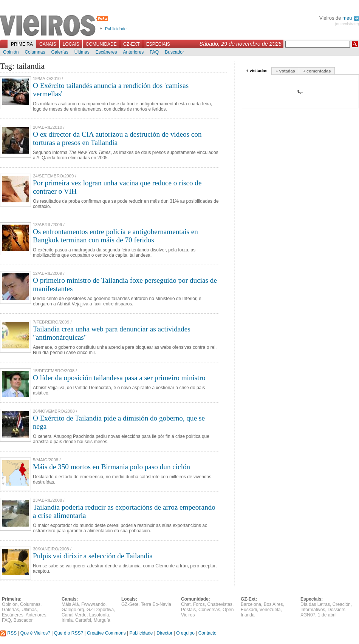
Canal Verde (74, 615)
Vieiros (55, 26)
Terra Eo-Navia (156, 604)
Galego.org (73, 610)
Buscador (174, 52)
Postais (188, 610)
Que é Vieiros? (35, 633)
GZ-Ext (132, 44)
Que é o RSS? (69, 633)
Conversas (209, 610)
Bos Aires (273, 604)
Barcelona (251, 604)
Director (164, 633)
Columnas (35, 52)
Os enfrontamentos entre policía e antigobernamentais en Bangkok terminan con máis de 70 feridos (115, 236)
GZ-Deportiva (100, 610)
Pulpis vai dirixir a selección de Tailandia (93, 556)
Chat (186, 604)
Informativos (313, 610)
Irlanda (248, 615)
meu (351, 18)
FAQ (154, 52)
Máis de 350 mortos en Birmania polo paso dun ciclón (111, 467)
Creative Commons (106, 633)
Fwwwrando (93, 604)
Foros (199, 604)
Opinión (11, 52)
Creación (342, 604)
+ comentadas (317, 71)
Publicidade (116, 29)
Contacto (207, 633)
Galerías (60, 52)
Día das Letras (315, 604)
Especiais (158, 44)
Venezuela (270, 610)
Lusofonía (99, 615)
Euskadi (249, 610)
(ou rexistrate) (347, 24)
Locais (71, 44)
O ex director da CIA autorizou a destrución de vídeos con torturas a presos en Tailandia (117, 138)
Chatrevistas (220, 604)
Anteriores (133, 52)
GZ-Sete (130, 604)
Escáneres (106, 52)
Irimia (67, 620)
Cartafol (83, 620)
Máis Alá (70, 604)
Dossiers (337, 610)
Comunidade (101, 44)
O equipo (185, 633)
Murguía (102, 620)
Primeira (22, 44)
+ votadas (285, 71)
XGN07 (308, 615)
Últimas (82, 52)
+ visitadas (257, 71)
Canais (48, 44)
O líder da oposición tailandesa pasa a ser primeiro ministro (119, 378)
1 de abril (327, 615)
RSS (8, 633)
